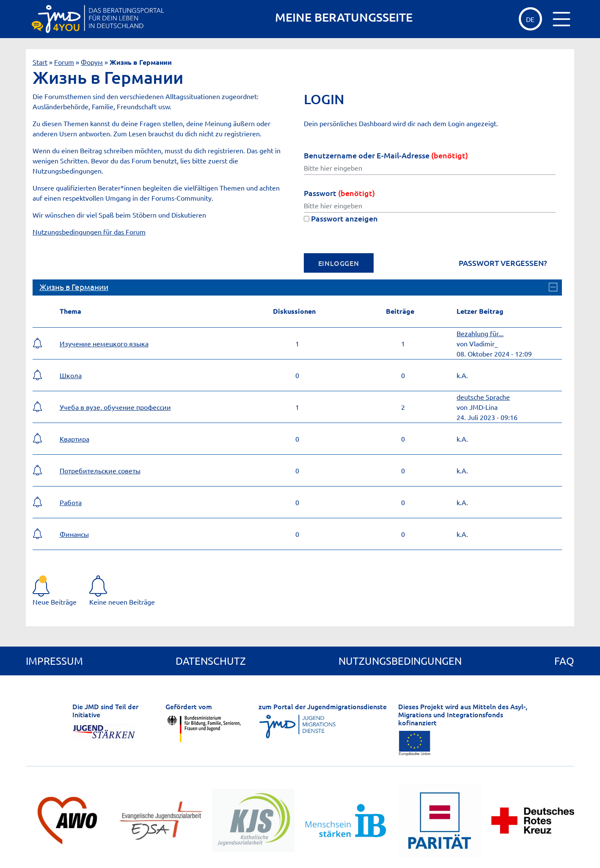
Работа (71, 502)
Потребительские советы (100, 470)
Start (40, 62)
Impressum (54, 661)
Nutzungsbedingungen (400, 661)
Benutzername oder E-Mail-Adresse (386, 155)
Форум (92, 62)
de (530, 19)
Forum (64, 62)
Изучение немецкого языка (104, 343)
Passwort (339, 193)
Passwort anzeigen (341, 218)
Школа (71, 375)
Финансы (74, 534)
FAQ (564, 661)
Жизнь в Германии (74, 287)
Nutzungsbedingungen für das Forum (89, 232)
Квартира (74, 439)
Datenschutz (211, 661)
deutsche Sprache (483, 397)
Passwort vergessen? (503, 263)
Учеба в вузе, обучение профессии (115, 407)
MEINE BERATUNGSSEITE (344, 17)
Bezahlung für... (480, 333)
